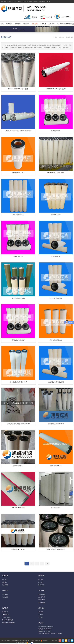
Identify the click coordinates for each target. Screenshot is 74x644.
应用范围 (52, 24)
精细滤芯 (5, 582)
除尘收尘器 (41, 585)
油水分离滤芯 (42, 597)
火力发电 (41, 615)
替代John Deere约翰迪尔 (9, 623)
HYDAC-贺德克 (6, 617)
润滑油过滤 (5, 594)
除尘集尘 (18, 24)
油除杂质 (26, 24)
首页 (2, 24)
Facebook (69, 641)
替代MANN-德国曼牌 (8, 620)
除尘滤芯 (41, 580)
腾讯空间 (66, 641)
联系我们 (68, 24)
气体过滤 (9, 24)
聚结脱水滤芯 (6, 37)
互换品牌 (43, 24)
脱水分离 (35, 24)
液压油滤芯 (5, 597)
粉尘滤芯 (41, 582)
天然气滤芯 (5, 585)
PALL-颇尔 (5, 612)
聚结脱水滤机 (42, 602)
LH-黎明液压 (5, 615)
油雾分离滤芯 (42, 600)
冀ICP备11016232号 (35, 641)
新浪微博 (60, 641)
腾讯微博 (63, 641)
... (37, 564)
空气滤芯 (5, 580)
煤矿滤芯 (41, 617)
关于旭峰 (60, 24)
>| (47, 564)
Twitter (72, 641)
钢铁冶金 (41, 612)
